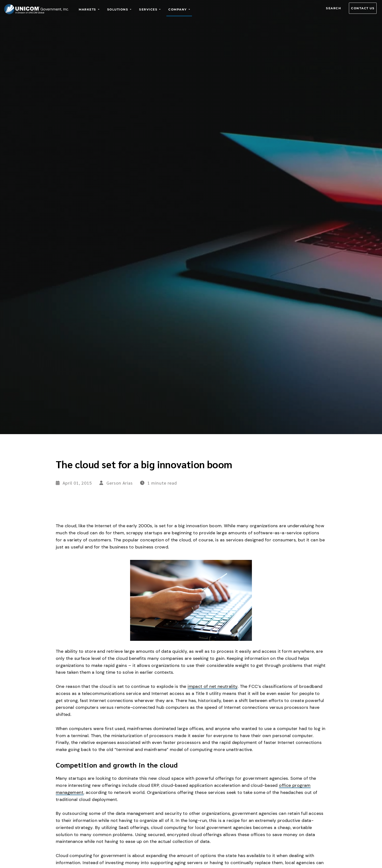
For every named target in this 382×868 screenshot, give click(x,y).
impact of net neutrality (213, 686)
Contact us (363, 8)
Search (334, 8)
